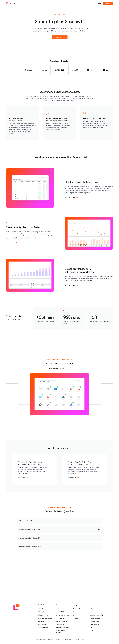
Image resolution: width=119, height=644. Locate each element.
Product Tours (95, 621)
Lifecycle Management (45, 618)
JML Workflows (60, 624)
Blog (92, 609)
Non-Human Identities (62, 627)
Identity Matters (95, 618)
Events (75, 615)
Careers (75, 612)
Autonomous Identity (97, 615)
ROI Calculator (95, 624)
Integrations (42, 624)
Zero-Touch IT (60, 618)
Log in (99, 3)
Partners (76, 618)
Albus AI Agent (43, 609)
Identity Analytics (44, 615)
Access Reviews (43, 627)
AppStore (41, 621)
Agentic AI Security (61, 621)
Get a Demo (108, 3)
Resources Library (96, 612)
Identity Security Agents (46, 612)
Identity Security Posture (63, 615)
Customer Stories (78, 609)
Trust (92, 630)
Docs (92, 627)
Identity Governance (62, 609)
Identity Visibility (61, 612)
